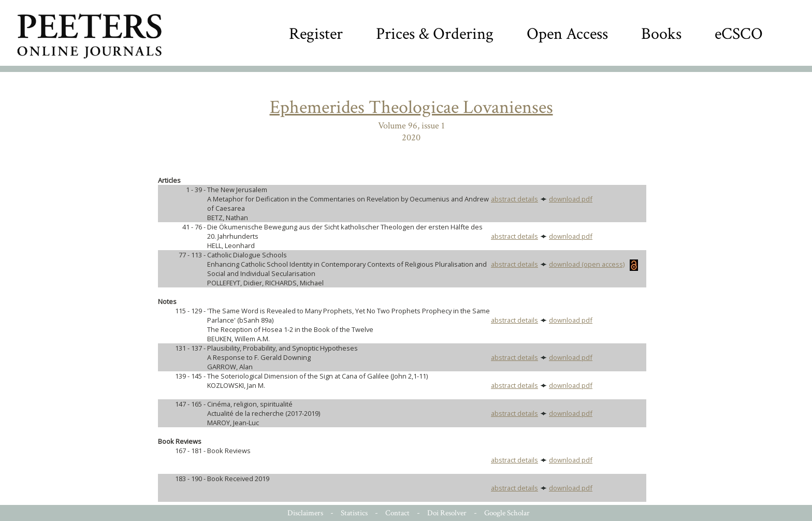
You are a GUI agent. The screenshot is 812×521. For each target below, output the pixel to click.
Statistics (354, 513)
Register (316, 34)
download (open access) (593, 264)
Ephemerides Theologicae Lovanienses (411, 107)
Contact (397, 513)
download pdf (571, 199)
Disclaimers (305, 513)
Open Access (567, 34)
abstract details (514, 199)
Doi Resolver (447, 513)
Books (661, 34)
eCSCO (739, 34)
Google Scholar (507, 513)
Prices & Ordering (435, 34)
